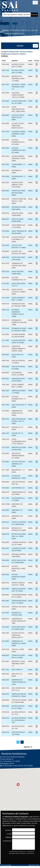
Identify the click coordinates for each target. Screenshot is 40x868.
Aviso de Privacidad (6, 865)
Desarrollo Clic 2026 (34, 865)
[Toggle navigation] (35, 3)
